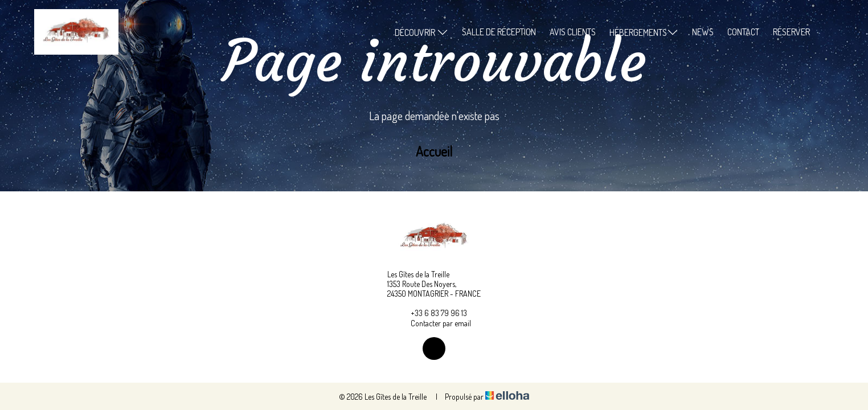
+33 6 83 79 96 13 (432, 313)
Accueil (434, 151)
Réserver (791, 32)
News (703, 32)
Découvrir (421, 32)
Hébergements (644, 32)
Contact (743, 32)
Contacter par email (434, 323)
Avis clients (573, 32)
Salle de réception (499, 32)
